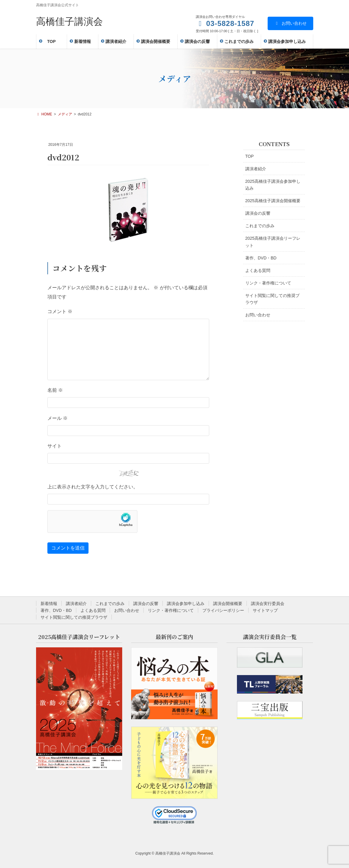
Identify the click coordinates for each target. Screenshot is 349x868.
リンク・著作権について (268, 283)
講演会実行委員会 (268, 604)
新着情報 (49, 604)
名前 (55, 390)
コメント (60, 311)
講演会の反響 (258, 213)
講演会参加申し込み (186, 604)
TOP (250, 156)
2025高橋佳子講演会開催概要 (273, 201)
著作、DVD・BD (261, 258)
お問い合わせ (290, 23)
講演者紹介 (256, 169)
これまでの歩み (260, 226)
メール (58, 418)
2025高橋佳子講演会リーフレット (273, 242)
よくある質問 (258, 270)
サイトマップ (265, 610)
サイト (55, 446)
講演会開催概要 (228, 604)
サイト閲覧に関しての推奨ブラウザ (272, 299)
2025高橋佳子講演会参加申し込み (273, 185)
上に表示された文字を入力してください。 (93, 487)
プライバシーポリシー (223, 610)
